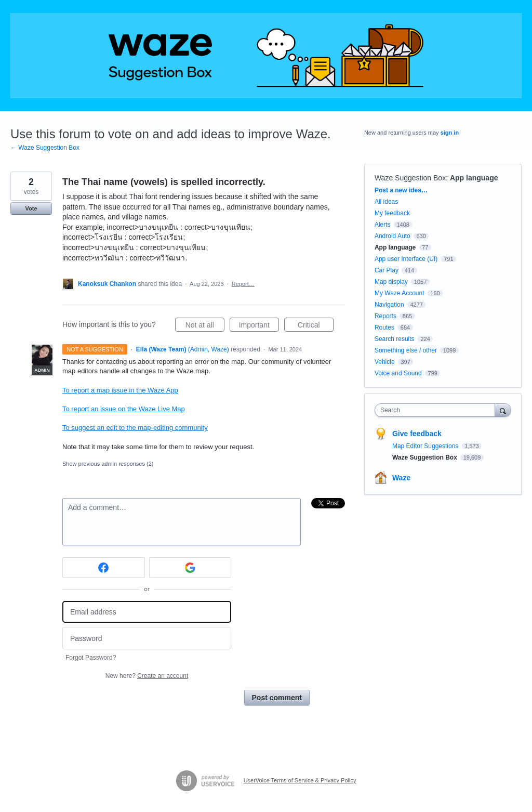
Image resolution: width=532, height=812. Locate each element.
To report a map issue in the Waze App (120, 390)
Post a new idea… (401, 190)
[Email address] (147, 612)
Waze (401, 478)
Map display (391, 282)
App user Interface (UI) (406, 259)
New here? (147, 676)
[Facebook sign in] (104, 568)
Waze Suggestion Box (410, 178)
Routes (384, 328)
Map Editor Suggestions (426, 446)
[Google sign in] (190, 568)
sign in (450, 133)
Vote (31, 208)
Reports (385, 316)
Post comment (277, 698)
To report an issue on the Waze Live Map (124, 409)
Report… (243, 284)
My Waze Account (400, 293)
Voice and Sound (398, 373)
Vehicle (385, 362)
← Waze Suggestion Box (45, 148)
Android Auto (393, 236)
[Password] (147, 638)
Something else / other (406, 350)
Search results (395, 339)
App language (474, 178)
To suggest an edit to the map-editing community (135, 428)
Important (259, 326)
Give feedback (417, 434)
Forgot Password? (91, 658)
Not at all (205, 326)
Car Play (387, 270)
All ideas (386, 202)
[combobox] (437, 410)
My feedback (392, 213)
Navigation (389, 305)
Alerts (383, 225)
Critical (316, 326)
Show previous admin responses (108, 464)
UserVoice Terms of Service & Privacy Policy (300, 780)
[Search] (503, 410)
